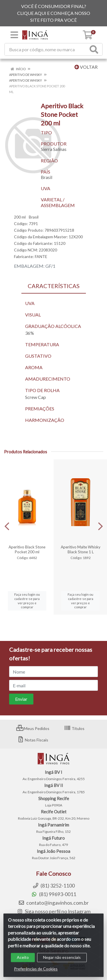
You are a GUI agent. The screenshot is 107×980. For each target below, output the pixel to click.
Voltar (86, 67)
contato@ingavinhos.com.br (53, 903)
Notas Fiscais (33, 740)
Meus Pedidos (33, 728)
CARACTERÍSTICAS (54, 286)
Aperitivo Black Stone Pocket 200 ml (27, 549)
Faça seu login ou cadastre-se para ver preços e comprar (27, 601)
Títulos (74, 728)
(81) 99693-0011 (54, 894)
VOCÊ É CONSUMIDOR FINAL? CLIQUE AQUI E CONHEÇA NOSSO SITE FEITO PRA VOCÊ (54, 13)
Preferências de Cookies (36, 974)
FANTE (41, 256)
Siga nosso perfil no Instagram (54, 911)
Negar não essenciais (62, 963)
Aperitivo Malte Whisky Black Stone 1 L (81, 549)
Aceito (23, 963)
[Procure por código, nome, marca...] (46, 49)
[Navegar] (7, 526)
